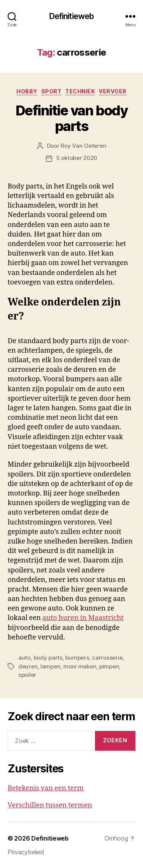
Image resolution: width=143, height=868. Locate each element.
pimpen (109, 666)
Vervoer (113, 91)
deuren (28, 666)
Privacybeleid (26, 852)
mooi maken (80, 666)
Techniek (80, 91)
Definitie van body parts (71, 118)
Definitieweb (72, 16)
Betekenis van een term (46, 788)
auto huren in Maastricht (83, 618)
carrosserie (107, 658)
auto (24, 658)
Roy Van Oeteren (83, 146)
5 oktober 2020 (77, 158)
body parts (48, 658)
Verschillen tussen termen (50, 805)
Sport (51, 91)
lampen (50, 666)
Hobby (27, 91)
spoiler (27, 675)
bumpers (77, 658)
